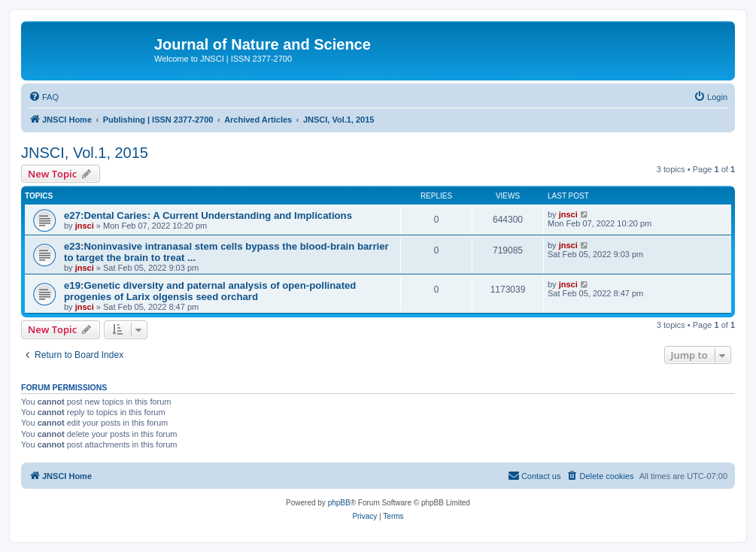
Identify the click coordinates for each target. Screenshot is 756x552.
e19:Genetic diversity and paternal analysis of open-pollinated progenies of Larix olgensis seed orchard (210, 291)
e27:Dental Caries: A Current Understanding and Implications (208, 215)
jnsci (85, 226)
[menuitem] (44, 97)
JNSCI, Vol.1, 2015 (85, 153)
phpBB (339, 503)
